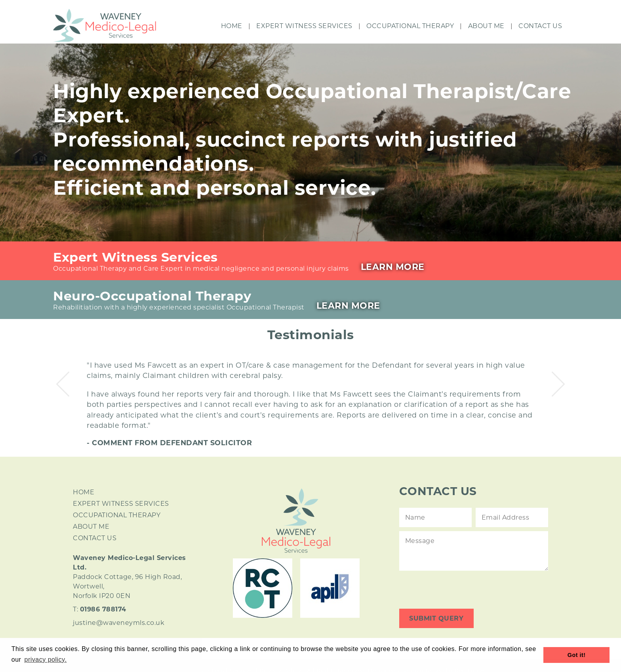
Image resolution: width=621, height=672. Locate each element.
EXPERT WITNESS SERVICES (121, 504)
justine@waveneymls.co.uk (119, 623)
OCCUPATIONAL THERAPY (117, 515)
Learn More (393, 267)
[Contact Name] (435, 517)
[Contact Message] (474, 551)
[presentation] (459, 590)
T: (100, 609)
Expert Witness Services (304, 26)
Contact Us (540, 26)
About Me (486, 26)
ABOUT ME (91, 527)
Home (232, 26)
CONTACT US (95, 538)
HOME (84, 492)
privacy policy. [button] (46, 660)
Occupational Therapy (410, 26)
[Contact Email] (512, 517)
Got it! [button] (577, 655)
